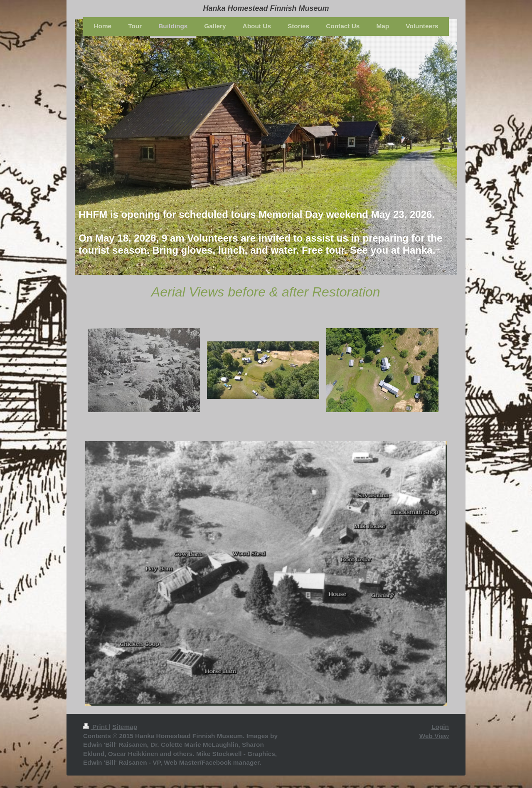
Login (440, 727)
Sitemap (125, 727)
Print (96, 727)
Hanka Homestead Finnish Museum (266, 8)
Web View (434, 736)
